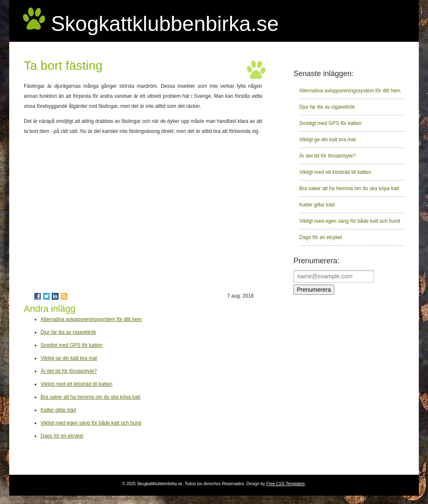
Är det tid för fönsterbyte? (69, 371)
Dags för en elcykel (62, 436)
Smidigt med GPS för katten (72, 345)
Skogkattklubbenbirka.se (165, 24)
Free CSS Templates (285, 484)
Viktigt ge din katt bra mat (69, 358)
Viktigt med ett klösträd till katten (76, 384)
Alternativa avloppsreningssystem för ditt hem (91, 319)
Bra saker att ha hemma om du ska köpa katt (90, 397)
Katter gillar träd (58, 410)
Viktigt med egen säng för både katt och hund (91, 423)
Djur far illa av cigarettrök (68, 332)
